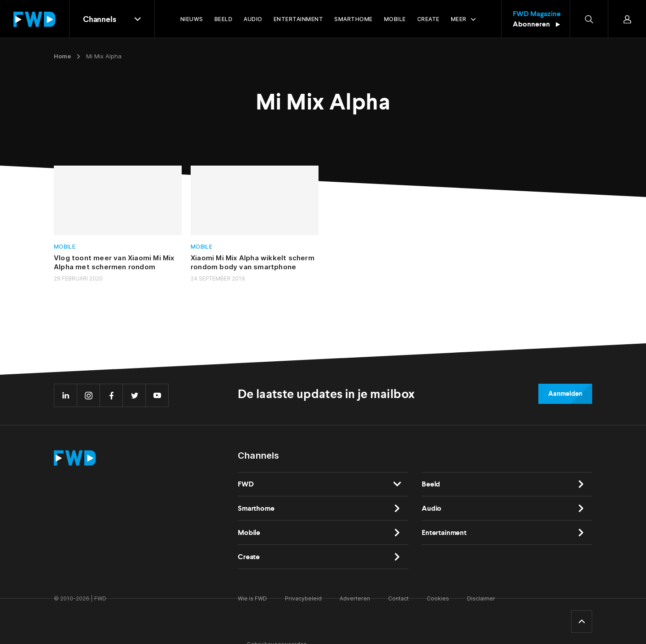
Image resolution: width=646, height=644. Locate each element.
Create (249, 557)
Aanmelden (565, 394)
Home (62, 56)
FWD (246, 484)
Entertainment (444, 532)
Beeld (431, 484)
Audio (432, 508)
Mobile (65, 247)
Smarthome (256, 508)
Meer (459, 19)
